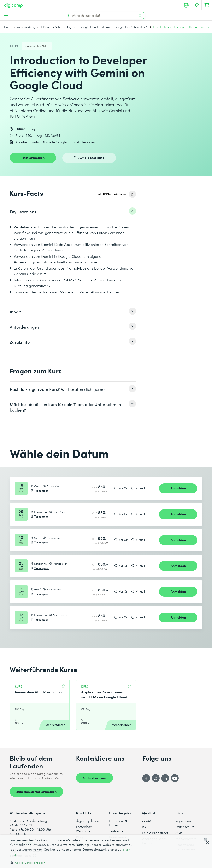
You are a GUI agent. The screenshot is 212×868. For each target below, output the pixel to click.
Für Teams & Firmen (118, 823)
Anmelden (178, 488)
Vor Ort (124, 488)
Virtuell (140, 488)
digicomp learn (87, 821)
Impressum (184, 821)
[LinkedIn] (165, 778)
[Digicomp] (13, 5)
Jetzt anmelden (33, 157)
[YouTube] (175, 778)
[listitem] (73, 211)
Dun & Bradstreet (155, 833)
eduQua (148, 821)
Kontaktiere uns (95, 778)
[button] (72, 863)
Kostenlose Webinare (84, 829)
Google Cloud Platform (95, 27)
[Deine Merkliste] (196, 5)
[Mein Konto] (186, 5)
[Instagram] (156, 778)
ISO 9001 (149, 827)
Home (8, 27)
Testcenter (117, 831)
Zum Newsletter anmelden (36, 791)
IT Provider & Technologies (57, 27)
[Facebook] (146, 778)
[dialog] (106, 851)
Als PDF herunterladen (112, 194)
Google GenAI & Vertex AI (131, 27)
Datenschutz (185, 827)
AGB (179, 833)
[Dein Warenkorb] (207, 5)
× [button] (207, 843)
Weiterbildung (26, 27)
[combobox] (206, 840)
